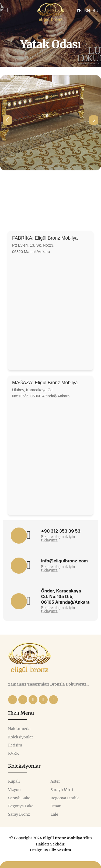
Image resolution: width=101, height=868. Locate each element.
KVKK (13, 754)
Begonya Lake (21, 806)
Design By (51, 850)
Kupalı (14, 781)
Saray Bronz (19, 814)
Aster (55, 781)
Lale (54, 814)
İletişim (15, 745)
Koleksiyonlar (21, 737)
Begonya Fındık (65, 798)
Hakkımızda (19, 729)
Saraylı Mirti (62, 790)
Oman (56, 806)
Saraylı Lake (19, 798)
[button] (7, 120)
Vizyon (14, 790)
